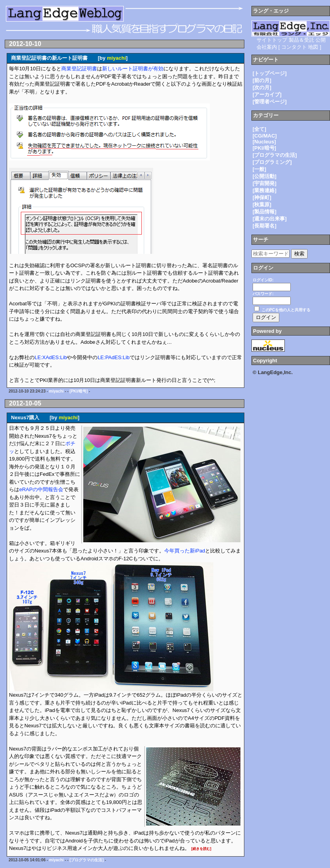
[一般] (259, 169)
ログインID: (263, 280)
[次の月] (262, 87)
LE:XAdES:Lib (51, 357)
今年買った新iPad (185, 551)
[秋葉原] (262, 205)
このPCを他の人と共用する (286, 310)
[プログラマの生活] (87, 860)
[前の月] (262, 80)
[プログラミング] (272, 162)
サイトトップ (272, 40)
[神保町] (262, 197)
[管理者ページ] (270, 102)
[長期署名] (265, 226)
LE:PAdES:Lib (113, 357)
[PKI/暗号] (79, 391)
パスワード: (263, 294)
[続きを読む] (201, 849)
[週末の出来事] (270, 219)
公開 (321, 40)
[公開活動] (265, 176)
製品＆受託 (302, 40)
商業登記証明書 (79, 69)
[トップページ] (270, 73)
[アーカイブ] (267, 95)
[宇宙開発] (265, 183)
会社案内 (267, 47)
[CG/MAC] (265, 136)
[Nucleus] (264, 142)
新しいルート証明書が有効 (133, 69)
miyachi (116, 58)
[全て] (259, 129)
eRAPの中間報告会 (41, 489)
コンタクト (294, 47)
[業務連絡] (265, 190)
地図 (313, 47)
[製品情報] (265, 212)
